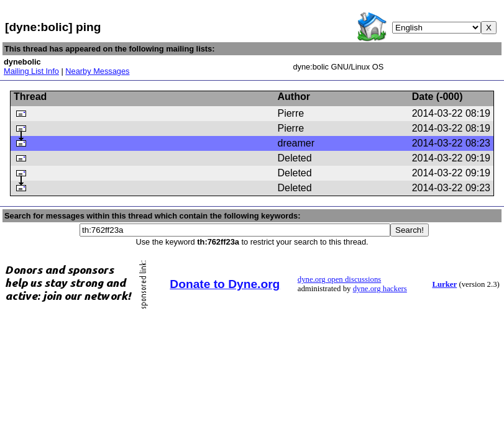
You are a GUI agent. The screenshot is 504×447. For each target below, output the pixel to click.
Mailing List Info (31, 71)
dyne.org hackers (380, 289)
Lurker (444, 284)
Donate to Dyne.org (225, 284)
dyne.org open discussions (339, 279)
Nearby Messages (97, 71)
